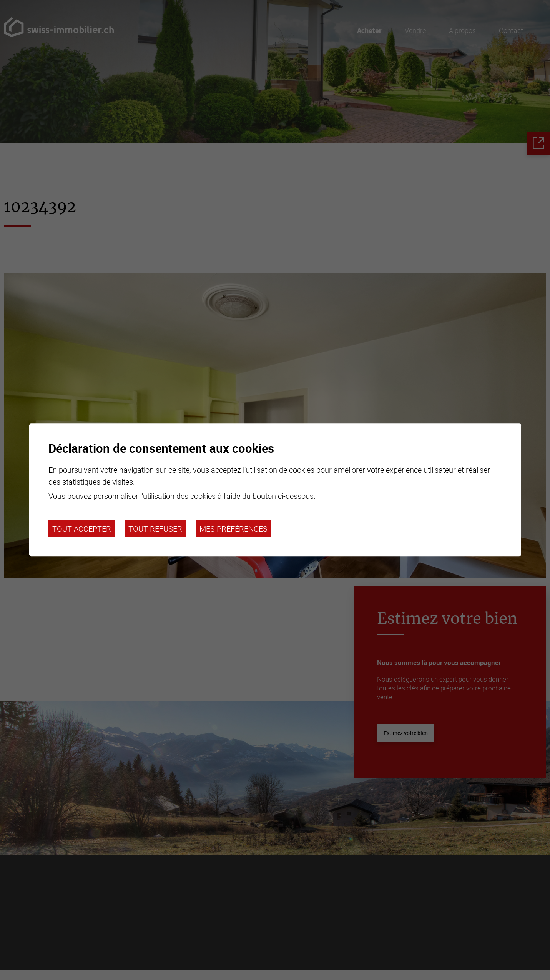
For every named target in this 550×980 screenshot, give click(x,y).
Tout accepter (82, 528)
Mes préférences (233, 528)
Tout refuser (155, 528)
